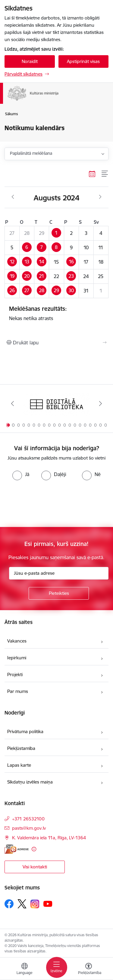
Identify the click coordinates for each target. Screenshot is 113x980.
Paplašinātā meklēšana (31, 153)
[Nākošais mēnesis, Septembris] (100, 197)
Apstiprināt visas (83, 61)
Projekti (15, 674)
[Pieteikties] (59, 593)
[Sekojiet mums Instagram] (35, 904)
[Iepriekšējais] (13, 403)
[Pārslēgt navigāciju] (57, 967)
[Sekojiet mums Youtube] (48, 904)
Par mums (18, 691)
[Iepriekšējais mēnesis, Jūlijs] (13, 197)
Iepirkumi (17, 658)
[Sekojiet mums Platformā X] (22, 904)
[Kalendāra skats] (92, 174)
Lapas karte (19, 765)
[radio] (21, 474)
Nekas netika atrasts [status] (56, 313)
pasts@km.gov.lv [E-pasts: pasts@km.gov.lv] (29, 828)
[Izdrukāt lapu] (56, 343)
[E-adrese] (17, 849)
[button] (56, 233)
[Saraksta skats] (105, 174)
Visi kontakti (35, 867)
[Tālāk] (100, 403)
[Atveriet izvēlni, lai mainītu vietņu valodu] (24, 970)
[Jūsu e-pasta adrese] (59, 573)
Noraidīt (30, 61)
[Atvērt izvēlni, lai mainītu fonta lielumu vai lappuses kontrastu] (89, 970)
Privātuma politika (25, 731)
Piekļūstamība (21, 748)
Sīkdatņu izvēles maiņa (30, 782)
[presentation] (50, 503)
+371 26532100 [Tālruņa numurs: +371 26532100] (28, 819)
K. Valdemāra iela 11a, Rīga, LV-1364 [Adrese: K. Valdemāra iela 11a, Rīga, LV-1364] (49, 838)
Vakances (17, 641)
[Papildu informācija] (34, 849)
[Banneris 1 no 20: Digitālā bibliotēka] (57, 404)
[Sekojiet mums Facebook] (9, 904)
